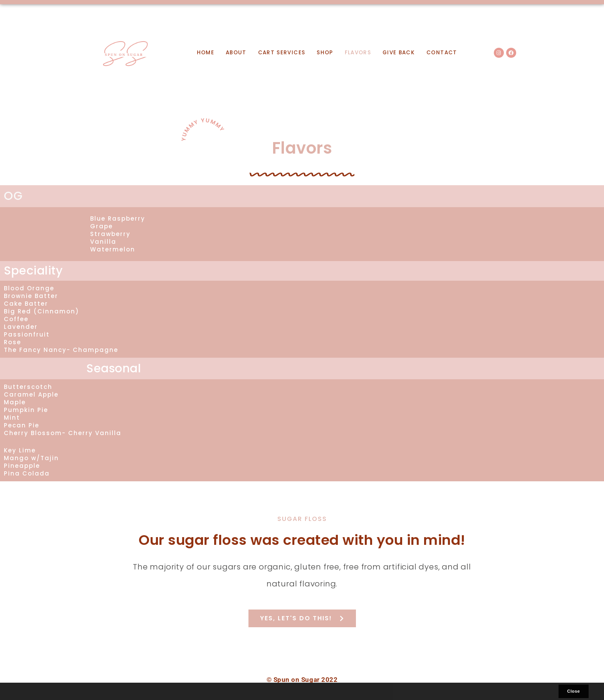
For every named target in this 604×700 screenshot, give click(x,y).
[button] (21, 692)
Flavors (358, 53)
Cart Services (282, 53)
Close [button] (573, 691)
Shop (325, 53)
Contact (442, 53)
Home (206, 53)
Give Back (399, 53)
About (236, 53)
